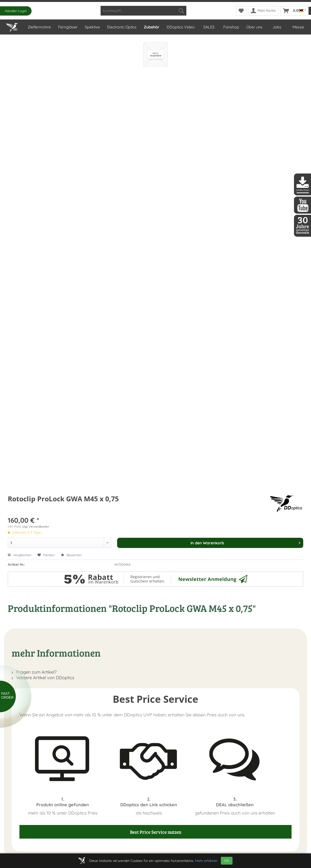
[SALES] (209, 27)
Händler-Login (16, 11)
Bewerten (71, 555)
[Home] (13, 26)
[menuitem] (143, 11)
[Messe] (298, 27)
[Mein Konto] (263, 11)
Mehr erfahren (206, 861)
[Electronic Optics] (122, 27)
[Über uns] (254, 27)
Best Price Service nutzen (156, 832)
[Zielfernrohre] (39, 27)
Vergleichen (20, 555)
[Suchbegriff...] (143, 11)
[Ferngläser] (68, 27)
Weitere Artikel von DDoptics (43, 678)
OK (227, 861)
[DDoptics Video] (180, 27)
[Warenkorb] (295, 11)
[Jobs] (276, 27)
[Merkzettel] (241, 11)
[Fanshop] (231, 27)
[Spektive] (92, 27)
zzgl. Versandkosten (36, 526)
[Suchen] (181, 11)
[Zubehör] (151, 27)
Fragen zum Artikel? (34, 672)
